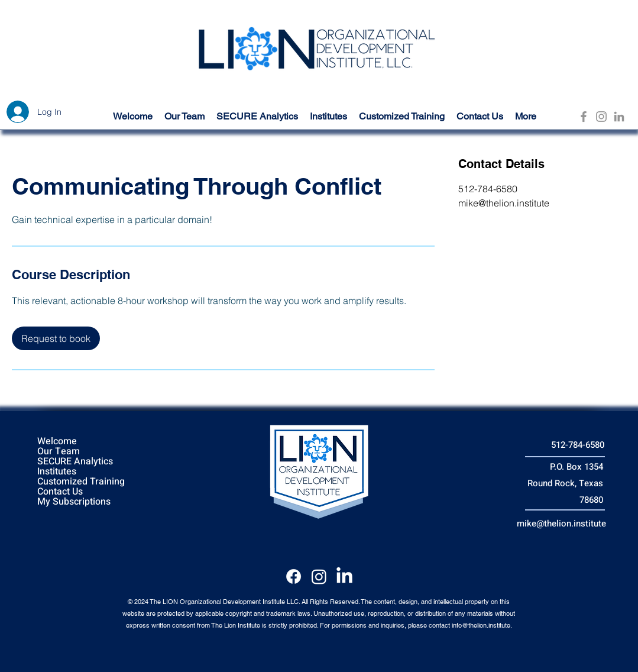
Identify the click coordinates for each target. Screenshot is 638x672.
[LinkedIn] (619, 117)
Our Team (59, 452)
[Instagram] (601, 117)
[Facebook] (584, 117)
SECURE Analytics (75, 462)
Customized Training (81, 482)
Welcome (57, 442)
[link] (56, 338)
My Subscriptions (74, 502)
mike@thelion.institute (561, 524)
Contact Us (60, 492)
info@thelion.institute (481, 625)
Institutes (57, 472)
